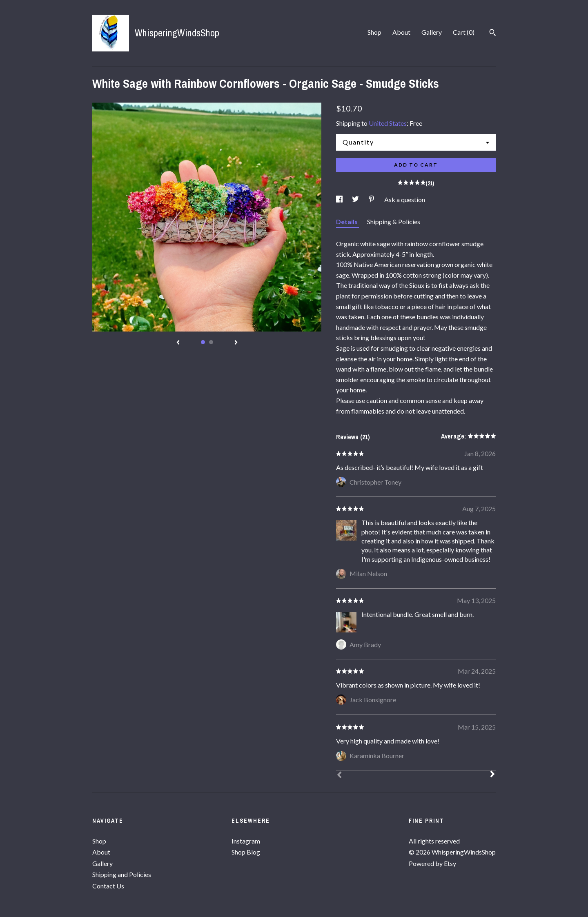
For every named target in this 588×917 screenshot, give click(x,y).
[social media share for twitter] (356, 199)
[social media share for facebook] (340, 199)
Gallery (432, 32)
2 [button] (211, 342)
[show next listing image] (236, 343)
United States (388, 123)
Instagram (246, 841)
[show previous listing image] (178, 343)
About (401, 32)
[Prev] (339, 776)
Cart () (464, 32)
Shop (374, 32)
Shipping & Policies (394, 221)
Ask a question (405, 199)
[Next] (492, 775)
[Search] (493, 33)
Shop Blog (246, 852)
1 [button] (203, 342)
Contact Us (108, 886)
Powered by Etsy (432, 863)
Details (347, 221)
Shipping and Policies (122, 874)
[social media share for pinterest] (372, 199)
